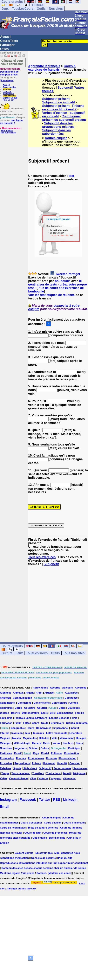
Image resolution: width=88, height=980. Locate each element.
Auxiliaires (71, 693)
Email (5, 807)
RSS (57, 800)
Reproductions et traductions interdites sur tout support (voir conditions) (44, 863)
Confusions (24, 703)
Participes (74, 748)
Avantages (7, 80)
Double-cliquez (56, 138)
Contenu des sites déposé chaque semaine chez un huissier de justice (44, 868)
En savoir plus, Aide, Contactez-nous (58, 853)
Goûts (45, 723)
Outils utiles (40, 838)
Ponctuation (72, 753)
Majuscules (30, 738)
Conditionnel (8, 703)
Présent (37, 763)
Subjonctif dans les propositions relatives (58, 125)
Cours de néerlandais (13, 828)
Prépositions (22, 763)
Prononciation (68, 758)
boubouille (63, 281)
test (71, 176)
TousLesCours (23, 9)
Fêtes (26, 723)
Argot (39, 693)
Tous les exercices (42, 557)
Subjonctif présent (56, 99)
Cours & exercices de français (52, 68)
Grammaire (57, 723)
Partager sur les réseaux (21, 889)
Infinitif (75, 728)
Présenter (49, 763)
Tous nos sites (74, 653)
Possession (7, 758)
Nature (56, 743)
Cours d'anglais (52, 818)
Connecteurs (60, 703)
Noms (79, 743)
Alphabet (5, 693)
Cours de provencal (55, 833)
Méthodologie (22, 743)
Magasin (5, 738)
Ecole (44, 713)
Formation (6, 723)
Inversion (17, 733)
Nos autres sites (8, 133)
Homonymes (44, 728)
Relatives (6, 768)
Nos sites (56, 9)
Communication (23, 698)
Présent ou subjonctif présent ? (63, 108)
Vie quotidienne (18, 778)
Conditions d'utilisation (15, 858)
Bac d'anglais (57, 838)
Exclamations (65, 713)
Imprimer (7, 89)
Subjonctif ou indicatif (58, 102)
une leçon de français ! (11, 122)
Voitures (43, 778)
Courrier (42, 708)
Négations (20, 748)
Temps (5, 773)
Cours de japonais (71, 828)
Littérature (76, 733)
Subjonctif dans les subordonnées (56, 132)
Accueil (6, 37)
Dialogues (74, 708)
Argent (30, 693)
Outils (41, 9)
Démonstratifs (30, 713)
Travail (67, 773)
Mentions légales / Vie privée (17, 873)
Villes (33, 778)
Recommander (9, 96)
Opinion (34, 748)
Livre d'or (7, 91)
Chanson (5, 698)
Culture (38, 5)
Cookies (41, 873)
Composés (71, 698)
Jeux (5, 9)
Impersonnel (61, 728)
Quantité (62, 763)
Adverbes (81, 688)
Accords (55, 688)
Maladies (44, 738)
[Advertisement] (58, 601)
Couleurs (30, 708)
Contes (74, 703)
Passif (18, 753)
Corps (18, 708)
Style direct (30, 768)
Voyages (56, 778)
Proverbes (6, 763)
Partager (74, 274)
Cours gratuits (12, 646)
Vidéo (3, 778)
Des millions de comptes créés (10, 72)
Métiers (37, 743)
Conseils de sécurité (44, 858)
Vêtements (69, 778)
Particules (6, 753)
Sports (17, 768)
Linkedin (70, 800)
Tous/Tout (38, 773)
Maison (17, 738)
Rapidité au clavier (11, 833)
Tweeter (61, 274)
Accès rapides (9, 87)
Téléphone (79, 773)
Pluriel (45, 753)
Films (74, 718)
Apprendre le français (44, 66)
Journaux (38, 733)
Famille (80, 713)
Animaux (18, 693)
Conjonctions (42, 703)
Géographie (18, 728)
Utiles (4, 49)
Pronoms (52, 758)
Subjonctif (65, 88)
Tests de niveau (21, 773)
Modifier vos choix (60, 873)
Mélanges (6, 743)
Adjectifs (68, 688)
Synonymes (80, 768)
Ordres (45, 748)
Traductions (53, 773)
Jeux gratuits (7, 131)
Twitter (44, 800)
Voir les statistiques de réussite (51, 295)
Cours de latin (33, 833)
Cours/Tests (9, 41)
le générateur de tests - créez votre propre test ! (57, 284)
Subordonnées (62, 768)
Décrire (15, 713)
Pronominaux (36, 758)
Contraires (6, 708)
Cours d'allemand (74, 823)
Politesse (57, 753)
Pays (36, 753)
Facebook (28, 800)
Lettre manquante (57, 733)
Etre (52, 713)
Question (75, 763)
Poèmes (21, 758)
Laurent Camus (24, 853)
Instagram (8, 800)
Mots (54, 738)
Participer (7, 45)
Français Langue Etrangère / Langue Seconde (42, 718)
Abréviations (40, 688)
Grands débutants (77, 723)
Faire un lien (8, 100)
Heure (30, 728)
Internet (5, 733)
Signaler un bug (10, 98)
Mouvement (67, 738)
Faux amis (6, 718)
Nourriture (6, 748)
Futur (18, 723)
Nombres (68, 743)
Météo (47, 743)
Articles (49, 693)
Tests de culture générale (43, 828)
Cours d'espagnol (31, 823)
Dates (62, 708)
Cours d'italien (53, 823)
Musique (81, 738)
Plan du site (8, 94)
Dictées (4, 713)
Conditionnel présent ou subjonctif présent (64, 118)
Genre (35, 723)
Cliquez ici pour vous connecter (12, 62)
